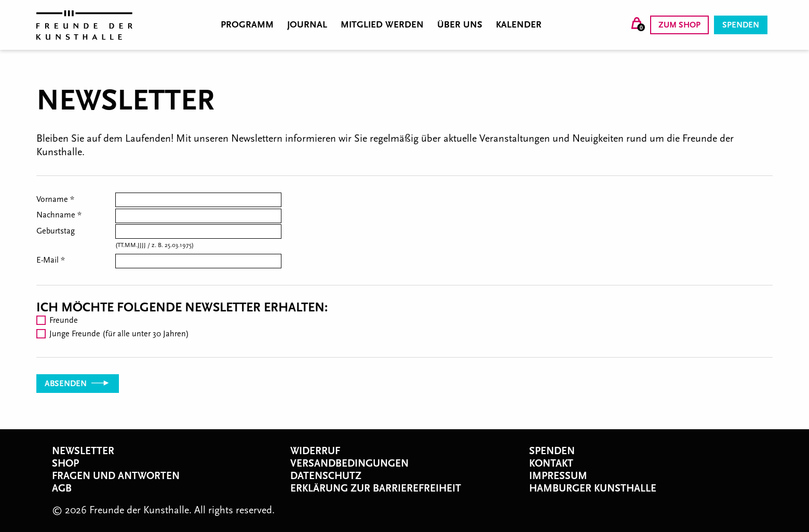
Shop (65, 463)
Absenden (78, 384)
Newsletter (83, 451)
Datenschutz (326, 476)
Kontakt (551, 463)
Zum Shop (679, 25)
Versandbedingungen (349, 463)
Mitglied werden (382, 25)
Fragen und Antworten (116, 476)
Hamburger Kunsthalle (593, 488)
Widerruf (315, 451)
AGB (62, 488)
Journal (307, 25)
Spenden (741, 25)
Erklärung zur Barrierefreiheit (376, 488)
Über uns (460, 25)
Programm (247, 25)
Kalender (519, 25)
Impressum (558, 476)
